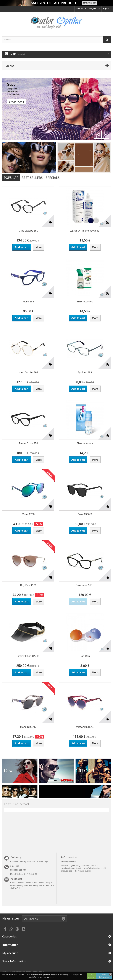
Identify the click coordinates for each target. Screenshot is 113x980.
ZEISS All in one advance (85, 231)
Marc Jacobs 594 (28, 372)
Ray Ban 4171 (28, 585)
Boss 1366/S (85, 514)
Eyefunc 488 (85, 372)
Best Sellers (32, 178)
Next (105, 135)
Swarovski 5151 (85, 585)
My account (10, 953)
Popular (11, 178)
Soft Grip (85, 656)
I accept (91, 976)
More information (104, 976)
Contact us (81, 9)
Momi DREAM (28, 727)
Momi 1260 (28, 514)
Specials (53, 178)
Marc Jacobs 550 (28, 231)
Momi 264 (28, 302)
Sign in (106, 9)
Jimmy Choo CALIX (28, 656)
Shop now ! (16, 102)
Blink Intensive (85, 302)
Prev (98, 135)
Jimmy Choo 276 (28, 443)
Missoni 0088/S (85, 727)
